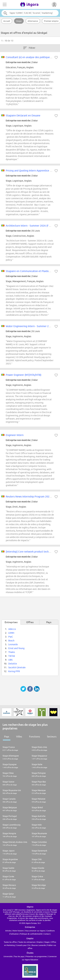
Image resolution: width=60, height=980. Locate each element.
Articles (8, 931)
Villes (19, 737)
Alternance (33, 21)
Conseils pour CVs (23, 945)
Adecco (12, 629)
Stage (19, 21)
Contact (47, 934)
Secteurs (52, 737)
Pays (7, 737)
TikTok (12, 656)
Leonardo (13, 644)
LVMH (11, 633)
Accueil (7, 21)
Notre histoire (18, 931)
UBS (10, 660)
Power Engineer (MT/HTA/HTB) (24, 375)
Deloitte (13, 664)
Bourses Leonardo (39, 945)
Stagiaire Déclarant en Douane (23, 115)
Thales (12, 652)
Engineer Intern (15, 435)
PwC (11, 637)
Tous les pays (19, 956)
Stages (47, 942)
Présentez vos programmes (36, 956)
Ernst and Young (16, 648)
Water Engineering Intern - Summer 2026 (29, 326)
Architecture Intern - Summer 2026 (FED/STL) (32, 226)
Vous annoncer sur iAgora (35, 931)
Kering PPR (14, 671)
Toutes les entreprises (27, 942)
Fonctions (35, 737)
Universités (8, 956)
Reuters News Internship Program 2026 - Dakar (33, 496)
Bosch (11, 641)
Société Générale (17, 667)
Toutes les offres (10, 942)
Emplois (40, 942)
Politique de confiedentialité (31, 934)
